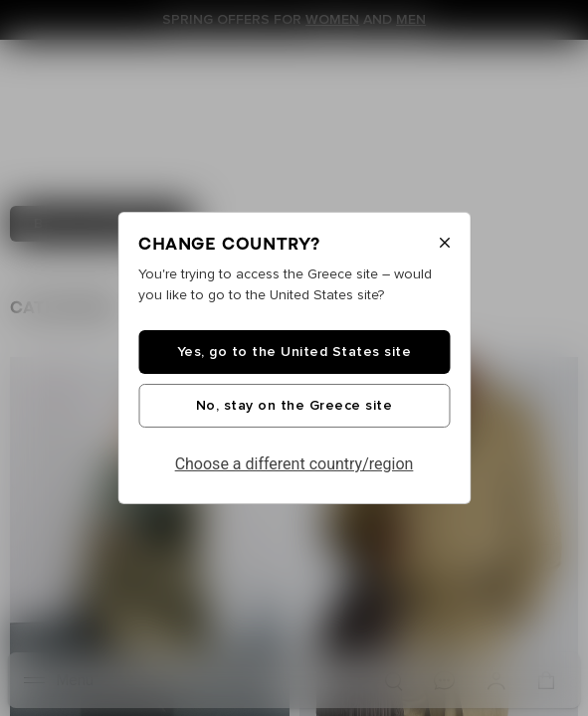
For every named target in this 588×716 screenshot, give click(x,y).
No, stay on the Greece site (294, 406)
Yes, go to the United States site (294, 352)
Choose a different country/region (294, 464)
